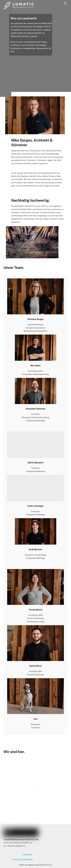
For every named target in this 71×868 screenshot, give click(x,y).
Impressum (27, 855)
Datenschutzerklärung (23, 859)
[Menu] (65, 3)
